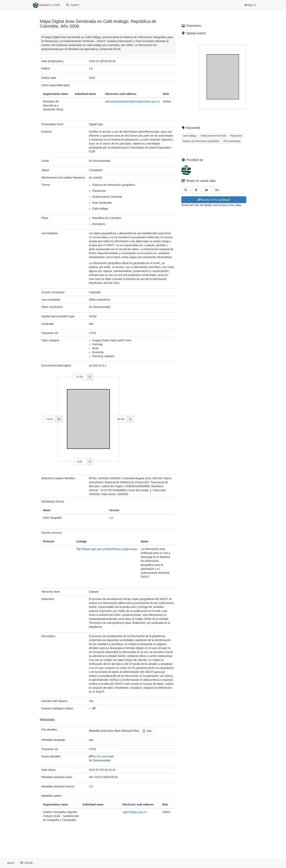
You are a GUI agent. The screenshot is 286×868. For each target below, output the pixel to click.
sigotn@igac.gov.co (134, 812)
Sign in (250, 5)
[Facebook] (196, 190)
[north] (80, 377)
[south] (80, 462)
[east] (121, 419)
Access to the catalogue (214, 200)
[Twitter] (186, 190)
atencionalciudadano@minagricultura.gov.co (133, 101)
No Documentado (101, 756)
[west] (49, 419)
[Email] (217, 190)
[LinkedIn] (207, 190)
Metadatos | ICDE (46, 5)
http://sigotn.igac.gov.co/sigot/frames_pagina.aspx (107, 549)
